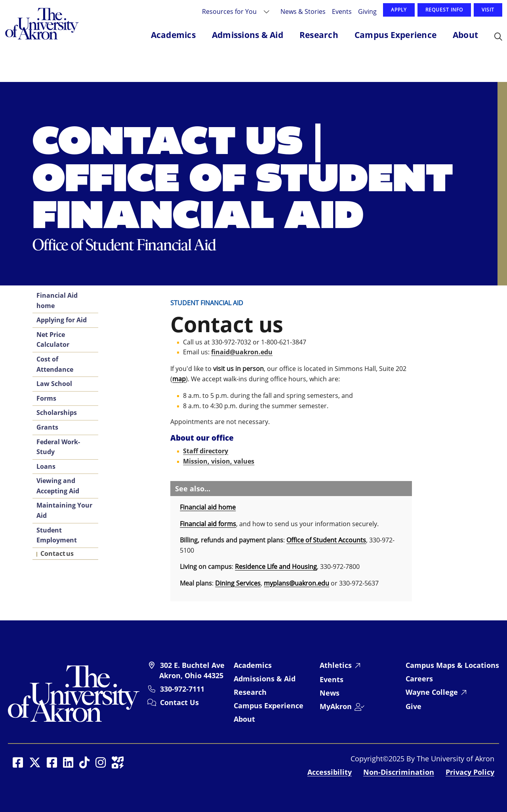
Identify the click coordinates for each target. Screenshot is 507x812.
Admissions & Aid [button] (248, 35)
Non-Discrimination (399, 772)
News (330, 693)
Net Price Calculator (53, 340)
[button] (498, 37)
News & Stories (303, 11)
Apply (399, 10)
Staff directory (206, 451)
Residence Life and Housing (276, 567)
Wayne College (432, 692)
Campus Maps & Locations (452, 665)
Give (414, 706)
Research (250, 692)
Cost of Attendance (55, 364)
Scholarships (57, 413)
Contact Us (179, 702)
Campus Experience (269, 706)
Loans (46, 466)
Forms (46, 398)
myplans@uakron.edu (296, 583)
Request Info (444, 10)
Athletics (336, 665)
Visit (488, 10)
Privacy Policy (470, 772)
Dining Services (238, 583)
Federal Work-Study (58, 447)
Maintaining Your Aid (64, 510)
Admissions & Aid (265, 679)
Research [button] (319, 35)
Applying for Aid (62, 320)
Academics (253, 665)
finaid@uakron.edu (242, 352)
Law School (54, 384)
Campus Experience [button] (395, 35)
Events (342, 11)
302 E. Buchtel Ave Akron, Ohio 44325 (192, 670)
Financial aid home (208, 507)
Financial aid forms (208, 524)
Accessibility (330, 772)
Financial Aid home (57, 300)
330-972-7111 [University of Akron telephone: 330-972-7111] (182, 689)
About (244, 719)
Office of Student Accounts (326, 540)
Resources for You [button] (230, 11)
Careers (419, 679)
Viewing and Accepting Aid (58, 486)
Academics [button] (173, 35)
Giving (367, 11)
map (179, 379)
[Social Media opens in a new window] (18, 763)
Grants (47, 427)
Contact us (57, 553)
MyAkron (336, 706)
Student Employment (57, 535)
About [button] (465, 35)
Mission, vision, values (219, 461)
